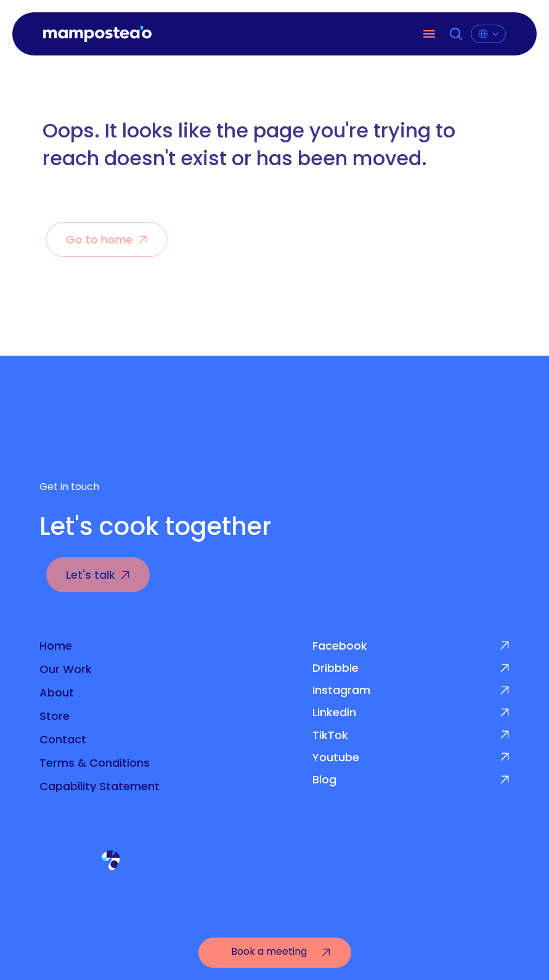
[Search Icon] (456, 34)
